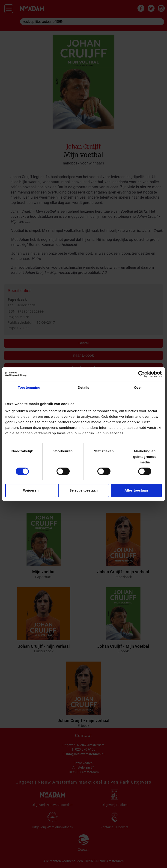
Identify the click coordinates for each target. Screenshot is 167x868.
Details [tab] (83, 387)
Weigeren (31, 490)
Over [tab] (138, 387)
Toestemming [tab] (29, 387)
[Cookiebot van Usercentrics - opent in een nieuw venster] (142, 374)
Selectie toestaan (84, 490)
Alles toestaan (136, 490)
